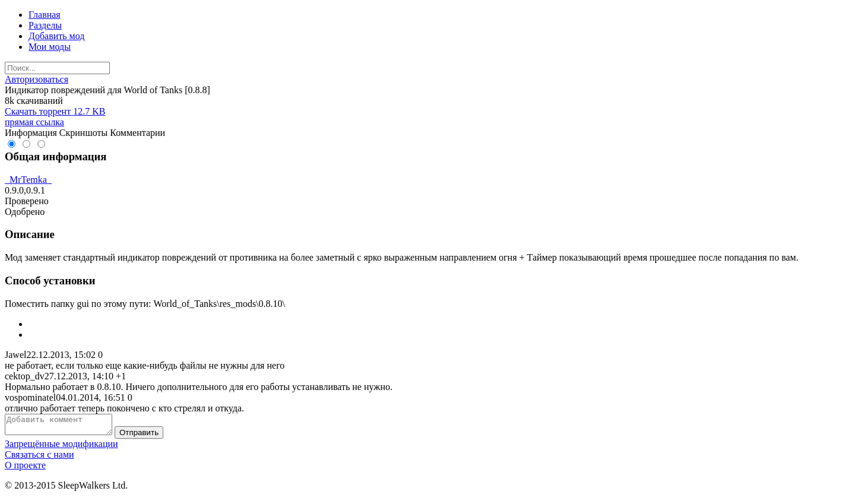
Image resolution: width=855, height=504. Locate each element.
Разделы (45, 25)
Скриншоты (83, 133)
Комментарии (137, 133)
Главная (45, 15)
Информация (31, 133)
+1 (121, 376)
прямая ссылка (34, 122)
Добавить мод (56, 36)
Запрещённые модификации (61, 447)
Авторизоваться (37, 79)
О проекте (25, 469)
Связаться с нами (39, 458)
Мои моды (50, 47)
